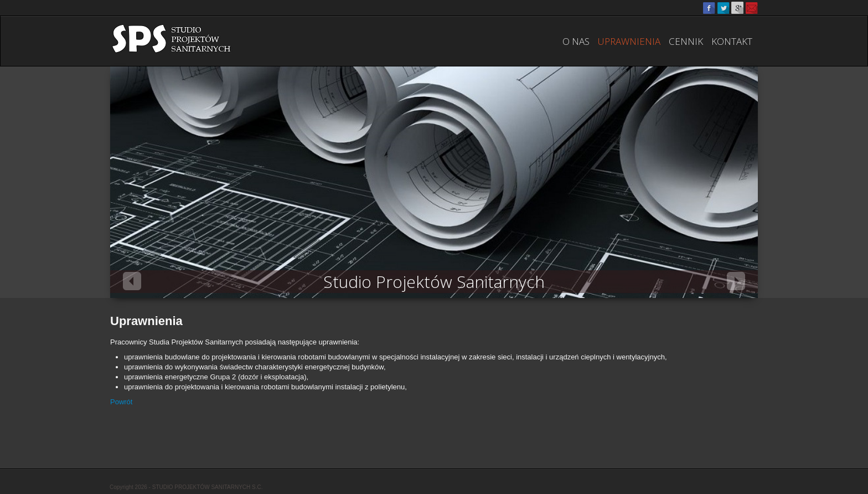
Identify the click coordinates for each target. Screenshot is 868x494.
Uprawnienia (629, 41)
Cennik (686, 41)
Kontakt (732, 41)
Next (736, 281)
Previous (132, 281)
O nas (576, 41)
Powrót (121, 402)
